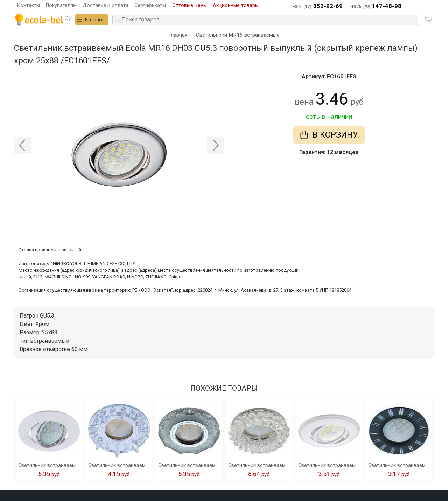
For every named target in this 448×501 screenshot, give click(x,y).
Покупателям (61, 5)
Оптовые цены (190, 5)
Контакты (29, 5)
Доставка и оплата (106, 5)
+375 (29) (376, 6)
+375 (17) (318, 6)
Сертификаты (150, 5)
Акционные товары (236, 5)
